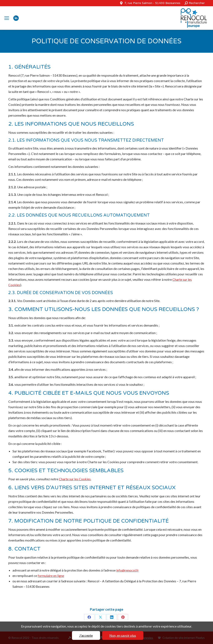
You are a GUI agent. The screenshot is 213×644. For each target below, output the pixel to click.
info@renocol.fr (128, 570)
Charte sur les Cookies (75, 479)
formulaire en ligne (51, 576)
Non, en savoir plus (123, 635)
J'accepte (86, 635)
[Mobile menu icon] (7, 18)
